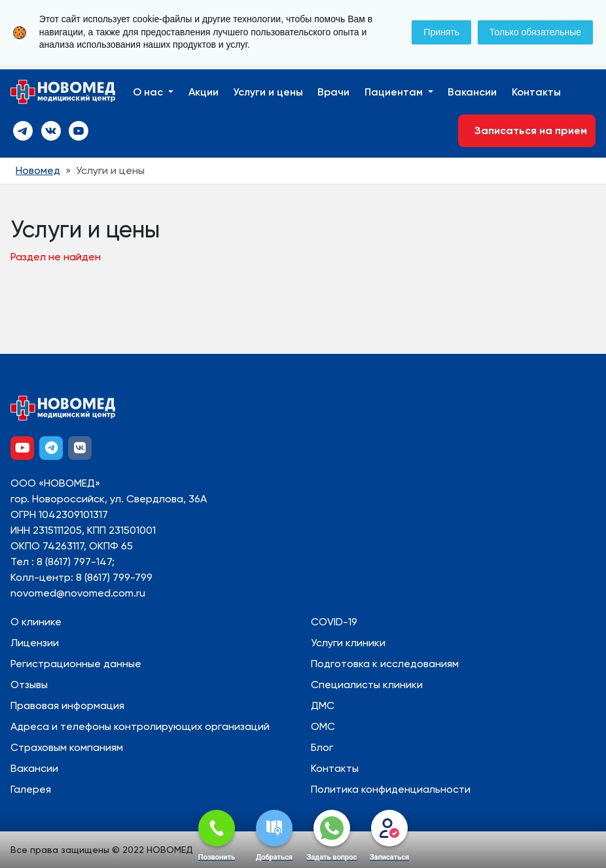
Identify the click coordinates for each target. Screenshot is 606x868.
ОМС (323, 726)
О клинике (36, 622)
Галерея (31, 789)
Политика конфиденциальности (391, 789)
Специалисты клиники (367, 685)
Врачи (333, 92)
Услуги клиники (348, 643)
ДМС (323, 705)
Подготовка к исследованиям (385, 664)
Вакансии (472, 92)
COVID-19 (334, 622)
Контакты (536, 92)
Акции (204, 92)
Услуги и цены (268, 92)
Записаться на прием (527, 130)
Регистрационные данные (76, 664)
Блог (322, 747)
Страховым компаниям (67, 747)
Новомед (38, 170)
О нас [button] (149, 92)
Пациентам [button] (395, 92)
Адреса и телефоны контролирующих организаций (140, 726)
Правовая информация (67, 705)
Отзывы (29, 685)
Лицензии (35, 643)
